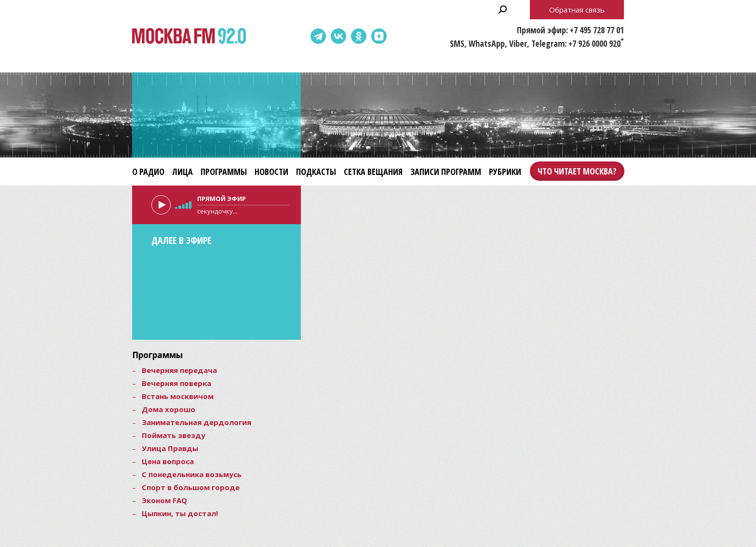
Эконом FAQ (164, 500)
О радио (148, 172)
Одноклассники (359, 36)
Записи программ (446, 172)
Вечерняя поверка (176, 383)
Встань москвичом (178, 396)
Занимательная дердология (196, 422)
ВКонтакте (338, 36)
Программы (224, 172)
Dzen (379, 36)
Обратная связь (577, 10)
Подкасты (316, 172)
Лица (182, 172)
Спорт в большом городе (191, 487)
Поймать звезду (174, 435)
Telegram (318, 36)
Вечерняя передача (179, 370)
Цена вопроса (168, 461)
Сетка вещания (373, 172)
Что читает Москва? (577, 171)
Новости (271, 172)
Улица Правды (170, 448)
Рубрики (505, 172)
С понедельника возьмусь (192, 474)
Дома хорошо (169, 409)
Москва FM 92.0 (189, 36)
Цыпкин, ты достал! (180, 513)
